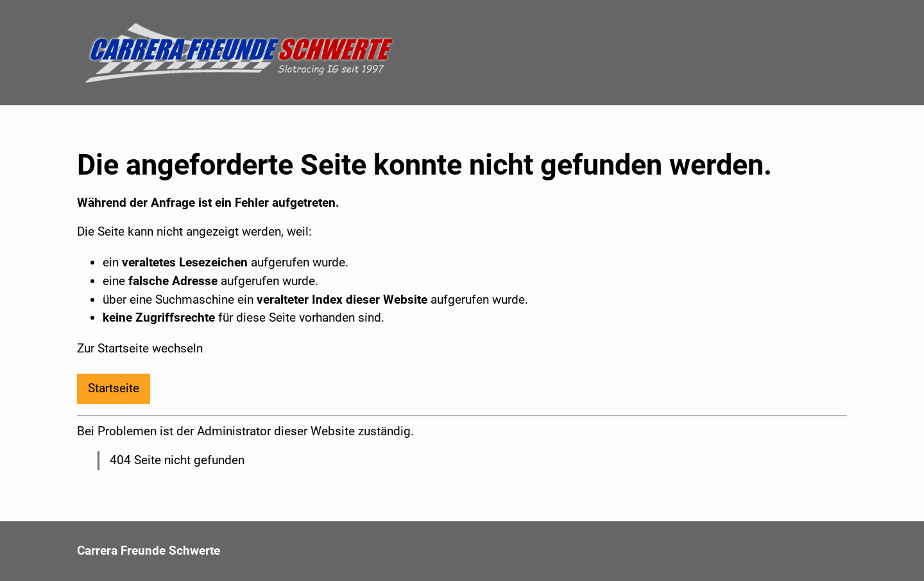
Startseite (114, 388)
